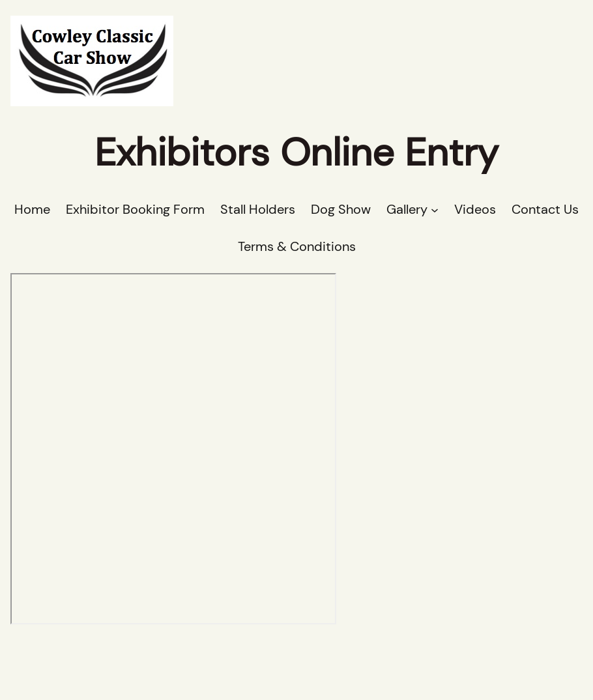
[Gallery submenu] (435, 210)
